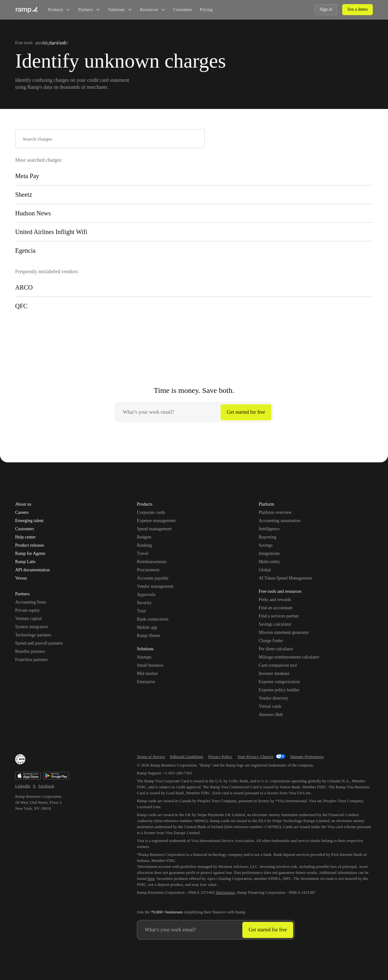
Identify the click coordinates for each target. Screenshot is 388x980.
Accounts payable (153, 578)
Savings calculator (275, 624)
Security (144, 603)
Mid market (147, 673)
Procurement (148, 570)
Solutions (120, 10)
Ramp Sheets (149, 636)
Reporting (268, 537)
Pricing (206, 10)
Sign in (326, 9)
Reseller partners (30, 651)
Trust (141, 611)
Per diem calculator (276, 649)
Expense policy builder (279, 690)
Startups (144, 657)
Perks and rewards (275, 600)
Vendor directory (274, 698)
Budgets (144, 537)
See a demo (358, 9)
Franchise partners (31, 660)
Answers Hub (271, 715)
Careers (22, 513)
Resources (153, 10)
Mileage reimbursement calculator (289, 657)
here (151, 878)
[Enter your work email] (168, 412)
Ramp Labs (25, 562)
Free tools (24, 43)
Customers (183, 10)
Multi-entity (270, 562)
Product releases (30, 545)
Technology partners (33, 635)
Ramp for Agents (30, 554)
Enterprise (146, 682)
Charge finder (271, 641)
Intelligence (269, 529)
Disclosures (225, 892)
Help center (25, 537)
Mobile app (147, 627)
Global (265, 570)
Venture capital (28, 619)
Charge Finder (56, 43)
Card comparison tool (278, 665)
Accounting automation (280, 521)
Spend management (154, 529)
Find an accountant (276, 608)
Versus (21, 578)
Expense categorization (279, 682)
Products (59, 10)
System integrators (32, 627)
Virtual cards (270, 706)
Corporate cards (151, 512)
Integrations (269, 553)
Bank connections (153, 619)
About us (23, 504)
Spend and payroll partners (39, 643)
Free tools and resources (280, 592)
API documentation (32, 570)
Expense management (156, 521)
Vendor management (155, 586)
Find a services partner (279, 616)
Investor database (274, 673)
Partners (89, 10)
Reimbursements (152, 562)
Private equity (27, 610)
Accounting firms (31, 602)
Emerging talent (29, 521)
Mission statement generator (284, 632)
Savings (266, 545)
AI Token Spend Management (285, 578)
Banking (144, 545)
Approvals (146, 595)
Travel (142, 553)
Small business (150, 665)
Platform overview (275, 512)
